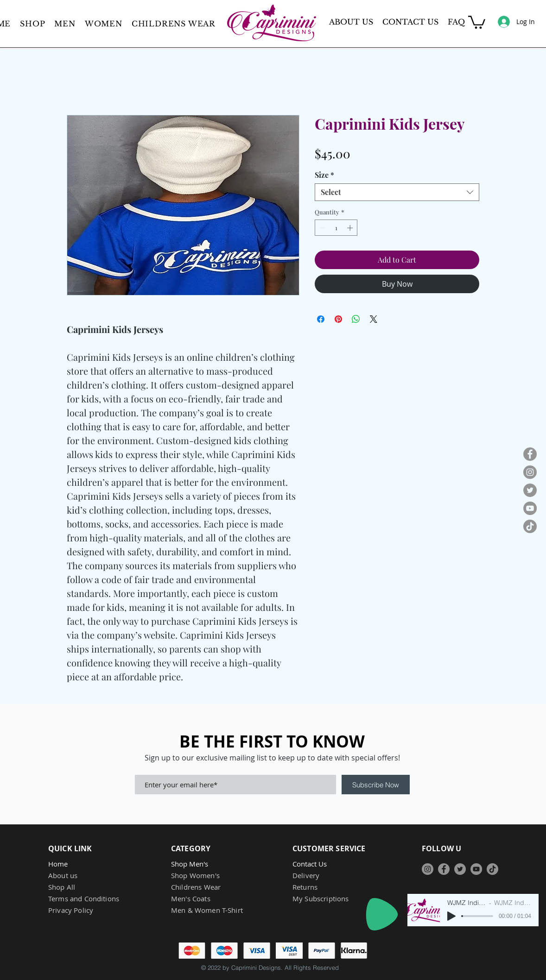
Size (324, 175)
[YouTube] (530, 508)
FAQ (456, 22)
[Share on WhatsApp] (356, 319)
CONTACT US (410, 22)
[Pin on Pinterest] (338, 319)
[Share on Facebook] (321, 319)
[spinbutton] (336, 228)
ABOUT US (351, 22)
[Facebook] (530, 454)
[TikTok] (530, 526)
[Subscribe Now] (376, 785)
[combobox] (397, 192)
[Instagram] (530, 472)
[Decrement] (322, 228)
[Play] (382, 914)
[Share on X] (374, 319)
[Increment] (351, 228)
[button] (65, 24)
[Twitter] (530, 490)
